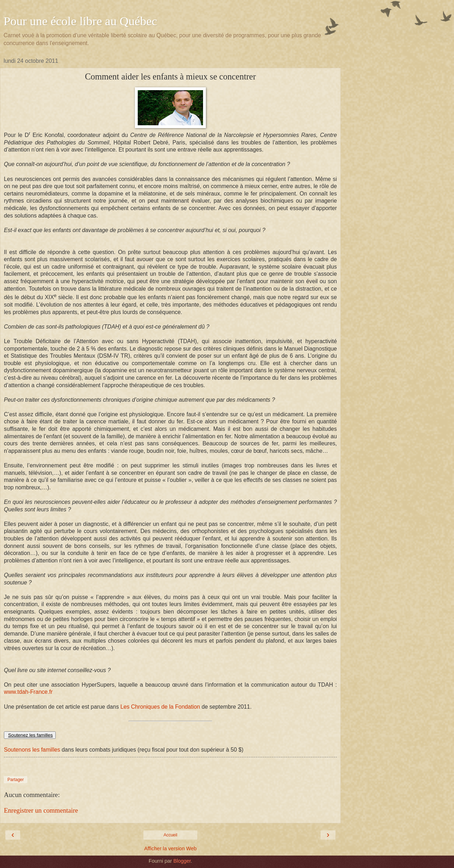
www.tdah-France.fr (28, 692)
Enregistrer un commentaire (41, 810)
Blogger (182, 861)
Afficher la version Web (170, 848)
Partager (16, 780)
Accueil (171, 835)
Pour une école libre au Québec (80, 21)
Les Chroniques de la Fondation (160, 707)
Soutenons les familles (32, 750)
